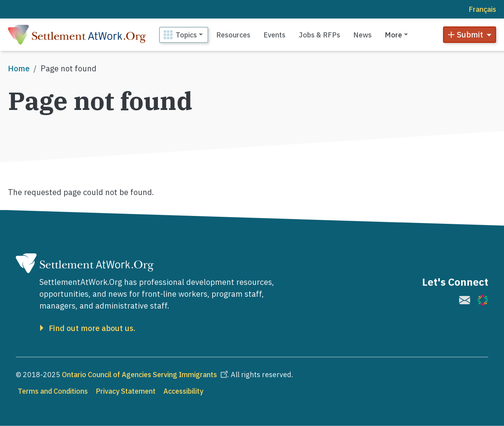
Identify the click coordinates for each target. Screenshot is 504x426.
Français (482, 9)
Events (274, 35)
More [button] (393, 35)
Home (19, 68)
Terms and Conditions (53, 391)
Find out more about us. (92, 328)
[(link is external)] (465, 300)
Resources (233, 35)
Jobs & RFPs (320, 35)
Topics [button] (186, 35)
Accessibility (183, 391)
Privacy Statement (126, 391)
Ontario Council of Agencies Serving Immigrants (146, 375)
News (362, 35)
